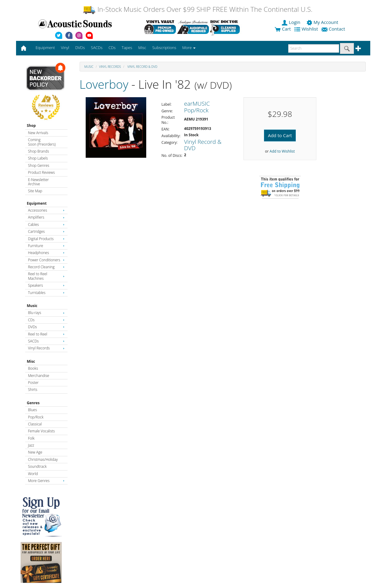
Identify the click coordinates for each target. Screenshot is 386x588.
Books (33, 368)
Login (292, 22)
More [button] (189, 48)
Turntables (46, 293)
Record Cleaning (46, 267)
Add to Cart (280, 135)
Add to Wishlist (282, 151)
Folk (31, 438)
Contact (334, 29)
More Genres (46, 481)
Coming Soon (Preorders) (42, 142)
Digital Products (46, 239)
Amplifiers (46, 217)
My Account (323, 22)
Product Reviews (42, 172)
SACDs (46, 341)
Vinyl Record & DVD (142, 67)
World (33, 474)
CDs (46, 320)
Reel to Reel (46, 334)
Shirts (33, 390)
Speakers (46, 285)
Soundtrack (37, 466)
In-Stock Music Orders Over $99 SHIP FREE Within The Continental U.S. (198, 9)
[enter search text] (314, 48)
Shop (31, 126)
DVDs (46, 327)
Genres (33, 403)
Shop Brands (39, 151)
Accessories (46, 210)
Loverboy (104, 84)
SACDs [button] (97, 48)
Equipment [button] (45, 48)
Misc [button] (142, 48)
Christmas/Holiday (43, 459)
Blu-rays (46, 313)
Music (32, 306)
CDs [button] (112, 48)
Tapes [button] (127, 48)
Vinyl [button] (65, 48)
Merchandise (39, 376)
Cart (283, 29)
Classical (35, 424)
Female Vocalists (42, 431)
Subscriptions (164, 48)
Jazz (31, 445)
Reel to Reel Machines (46, 276)
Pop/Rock (36, 417)
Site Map (35, 191)
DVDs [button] (80, 48)
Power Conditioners (46, 260)
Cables (46, 225)
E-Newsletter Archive (39, 182)
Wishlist (307, 29)
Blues (33, 410)
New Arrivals (38, 133)
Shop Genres (39, 165)
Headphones (46, 253)
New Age (35, 452)
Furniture (46, 246)
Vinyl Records (46, 348)
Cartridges (46, 231)
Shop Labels (38, 158)
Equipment (37, 203)
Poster (33, 383)
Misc (31, 361)
